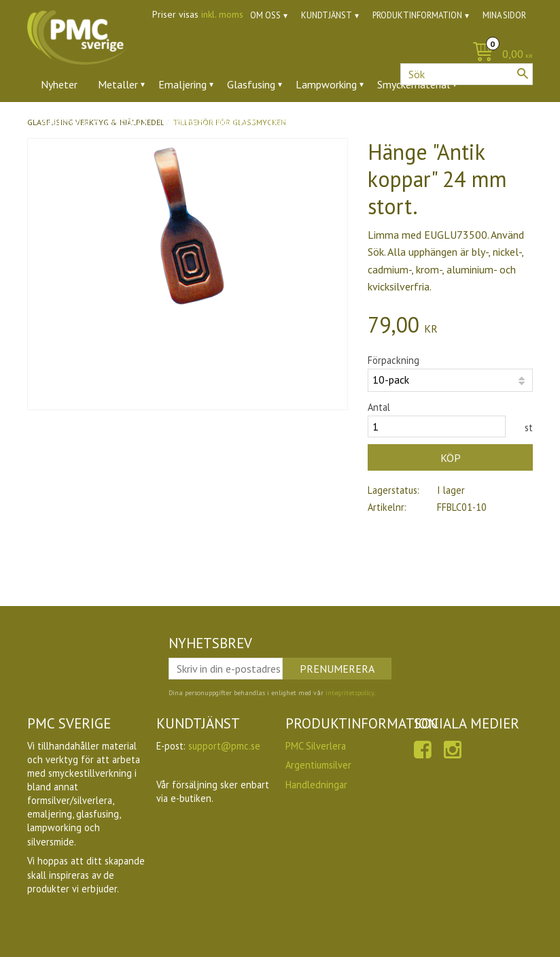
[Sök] (523, 73)
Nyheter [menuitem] (59, 84)
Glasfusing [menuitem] (251, 84)
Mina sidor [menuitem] (504, 15)
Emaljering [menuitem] (182, 84)
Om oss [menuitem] (265, 15)
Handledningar (316, 785)
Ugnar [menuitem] (282, 122)
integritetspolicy (350, 693)
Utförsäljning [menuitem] (346, 122)
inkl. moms (222, 14)
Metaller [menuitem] (118, 84)
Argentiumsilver (318, 765)
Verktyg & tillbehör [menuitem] (205, 122)
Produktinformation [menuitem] (417, 15)
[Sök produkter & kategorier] (467, 74)
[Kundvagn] (499, 55)
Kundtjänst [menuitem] (327, 15)
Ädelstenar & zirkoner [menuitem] (91, 122)
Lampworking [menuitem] (326, 84)
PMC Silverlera (316, 746)
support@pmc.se (224, 746)
